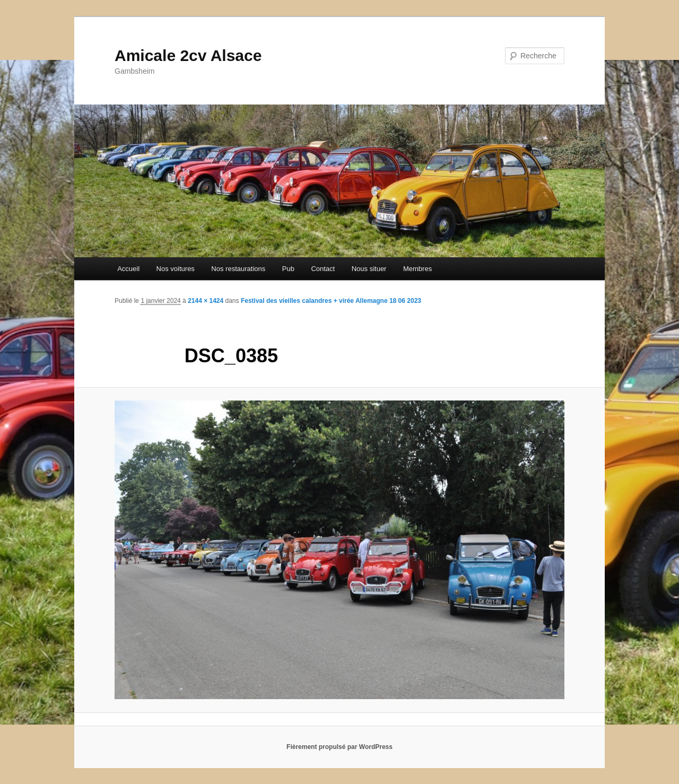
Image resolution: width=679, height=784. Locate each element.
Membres (417, 269)
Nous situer (369, 269)
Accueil (128, 269)
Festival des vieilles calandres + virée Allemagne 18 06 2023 (331, 301)
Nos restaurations (238, 269)
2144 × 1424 (206, 301)
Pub (288, 269)
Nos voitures (176, 269)
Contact (323, 269)
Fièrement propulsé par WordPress (339, 747)
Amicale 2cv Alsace (188, 55)
